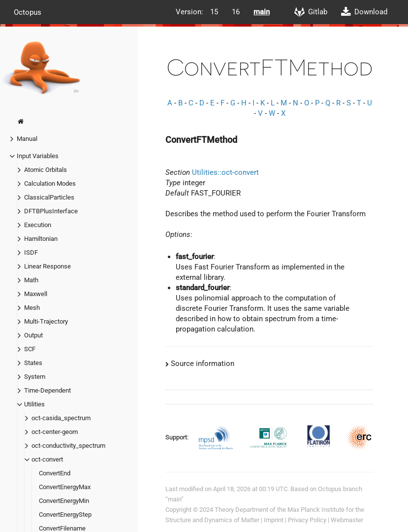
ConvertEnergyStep (65, 515)
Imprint (274, 520)
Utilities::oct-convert (225, 172)
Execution (38, 225)
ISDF (31, 252)
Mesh (32, 308)
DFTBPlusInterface (51, 211)
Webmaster (347, 520)
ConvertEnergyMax (65, 487)
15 (214, 12)
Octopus (28, 12)
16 (236, 12)
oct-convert (47, 459)
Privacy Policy (307, 520)
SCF (30, 349)
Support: (178, 437)
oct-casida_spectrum (61, 418)
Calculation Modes (50, 183)
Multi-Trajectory (46, 321)
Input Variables (38, 156)
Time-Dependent (47, 390)
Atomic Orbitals (46, 170)
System (35, 377)
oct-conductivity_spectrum (68, 446)
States (33, 363)
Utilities (34, 404)
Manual (27, 139)
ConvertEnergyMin (64, 501)
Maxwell (36, 294)
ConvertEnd (55, 473)
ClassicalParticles (49, 197)
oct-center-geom (55, 432)
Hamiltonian (41, 239)
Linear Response (47, 266)
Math (31, 280)
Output (33, 335)
